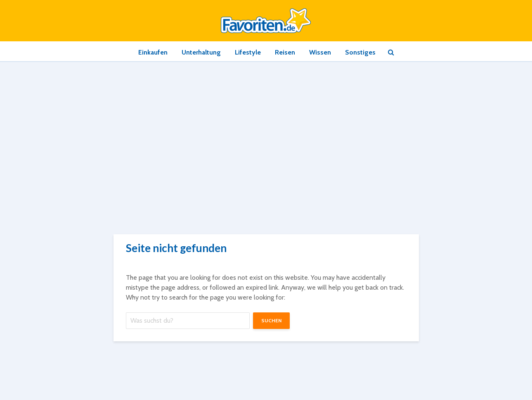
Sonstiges (360, 52)
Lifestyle (248, 52)
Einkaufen (153, 52)
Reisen (285, 52)
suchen (271, 320)
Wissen (320, 52)
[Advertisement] (266, 124)
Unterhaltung (201, 52)
